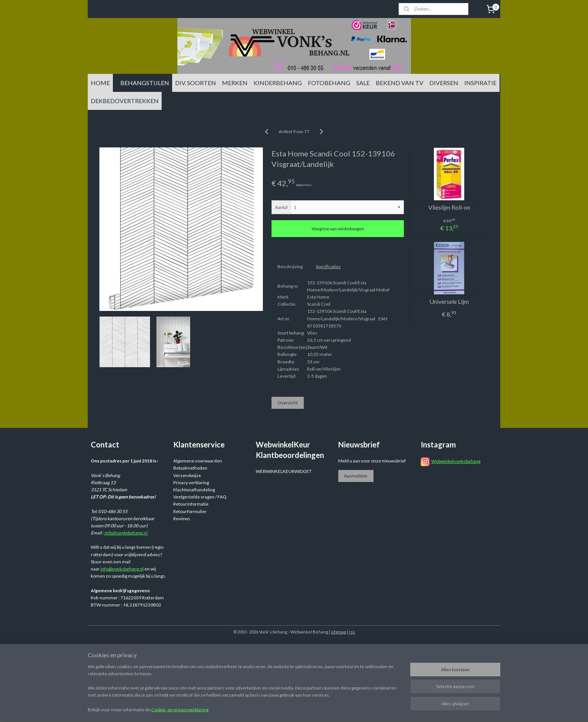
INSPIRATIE (480, 83)
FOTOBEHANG (329, 83)
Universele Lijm (449, 301)
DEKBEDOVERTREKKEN (125, 101)
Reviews (182, 519)
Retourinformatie (191, 504)
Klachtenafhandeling (194, 490)
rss (352, 632)
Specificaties (328, 266)
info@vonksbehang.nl (126, 533)
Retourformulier (190, 511)
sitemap (338, 632)
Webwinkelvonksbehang (456, 461)
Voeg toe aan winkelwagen (338, 229)
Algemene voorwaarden (198, 461)
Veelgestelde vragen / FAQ (200, 497)
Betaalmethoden (190, 468)
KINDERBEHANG (278, 83)
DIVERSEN (444, 83)
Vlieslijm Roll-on (449, 207)
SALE (363, 83)
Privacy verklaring (191, 483)
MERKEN (235, 83)
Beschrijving (290, 266)
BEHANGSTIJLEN (145, 83)
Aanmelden (356, 476)
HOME (100, 83)
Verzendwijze (187, 475)
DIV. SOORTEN (196, 83)
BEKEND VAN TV (400, 83)
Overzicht (288, 403)
